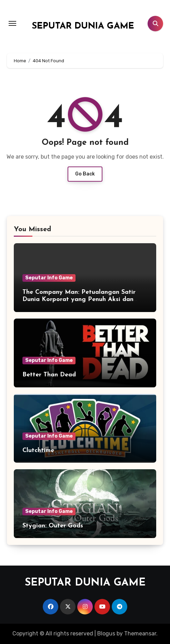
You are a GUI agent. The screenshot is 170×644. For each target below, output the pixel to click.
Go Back (85, 174)
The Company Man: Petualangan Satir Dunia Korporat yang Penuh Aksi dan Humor (79, 300)
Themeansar (140, 634)
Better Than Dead (49, 375)
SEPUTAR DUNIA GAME (83, 26)
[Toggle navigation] (12, 23)
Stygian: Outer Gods (53, 526)
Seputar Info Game (49, 278)
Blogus (106, 634)
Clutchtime (38, 450)
